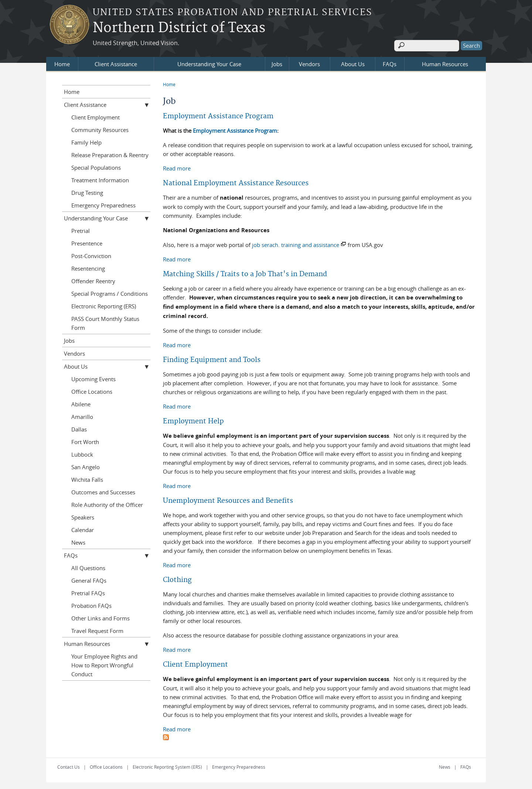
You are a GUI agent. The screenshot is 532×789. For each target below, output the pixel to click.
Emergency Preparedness (103, 204)
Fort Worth (85, 441)
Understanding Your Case (209, 63)
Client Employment (195, 664)
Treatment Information (100, 179)
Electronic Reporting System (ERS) (167, 766)
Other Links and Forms (100, 617)
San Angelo (86, 466)
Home (62, 63)
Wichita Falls (87, 479)
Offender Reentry (93, 280)
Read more (177, 167)
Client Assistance (116, 63)
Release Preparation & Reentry (110, 154)
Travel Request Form (97, 630)
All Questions (88, 567)
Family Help (86, 142)
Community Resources (100, 129)
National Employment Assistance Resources (236, 182)
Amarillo (82, 416)
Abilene (81, 403)
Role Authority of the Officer (107, 504)
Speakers (83, 517)
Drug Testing (87, 192)
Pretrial (81, 230)
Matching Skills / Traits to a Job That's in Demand (245, 273)
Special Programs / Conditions (110, 293)
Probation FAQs (91, 605)
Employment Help (193, 421)
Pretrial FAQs (88, 592)
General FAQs (89, 580)
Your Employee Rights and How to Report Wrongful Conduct (104, 664)
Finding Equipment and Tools (212, 359)
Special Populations (96, 167)
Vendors (309, 63)
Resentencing (88, 268)
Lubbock (82, 454)
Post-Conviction (91, 255)
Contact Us (69, 766)
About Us (353, 63)
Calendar (83, 529)
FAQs (390, 63)
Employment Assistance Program (218, 116)
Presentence (87, 243)
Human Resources (445, 63)
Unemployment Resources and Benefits (228, 500)
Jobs (277, 63)
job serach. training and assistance (296, 244)
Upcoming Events (93, 378)
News (78, 542)
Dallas (79, 429)
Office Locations (92, 391)
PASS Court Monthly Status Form (105, 322)
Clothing (177, 579)
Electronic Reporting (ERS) (104, 305)
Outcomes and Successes (103, 491)
